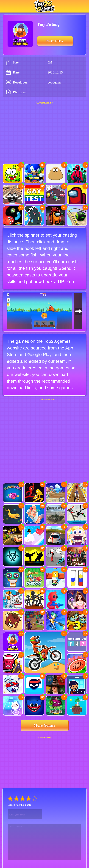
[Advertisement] (45, 428)
